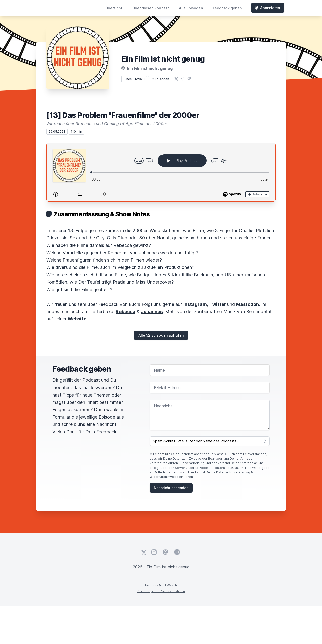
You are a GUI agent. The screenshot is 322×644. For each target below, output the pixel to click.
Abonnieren (268, 8)
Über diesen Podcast (151, 8)
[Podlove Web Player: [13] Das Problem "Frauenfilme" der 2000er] (161, 172)
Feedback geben (227, 8)
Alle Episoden (191, 8)
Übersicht (114, 8)
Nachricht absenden (171, 488)
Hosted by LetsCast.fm (161, 585)
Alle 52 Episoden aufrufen (161, 335)
